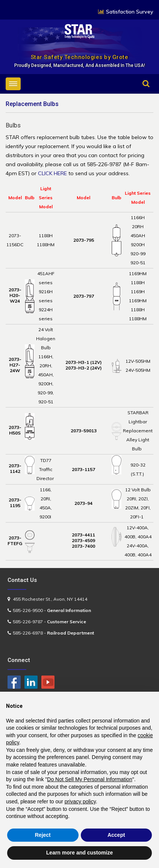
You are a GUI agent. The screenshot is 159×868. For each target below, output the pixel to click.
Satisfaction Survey (130, 12)
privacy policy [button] (80, 801)
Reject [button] (43, 835)
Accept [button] (116, 835)
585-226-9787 (28, 622)
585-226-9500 (28, 610)
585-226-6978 (28, 633)
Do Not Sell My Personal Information (89, 779)
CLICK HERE (52, 173)
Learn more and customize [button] (79, 853)
